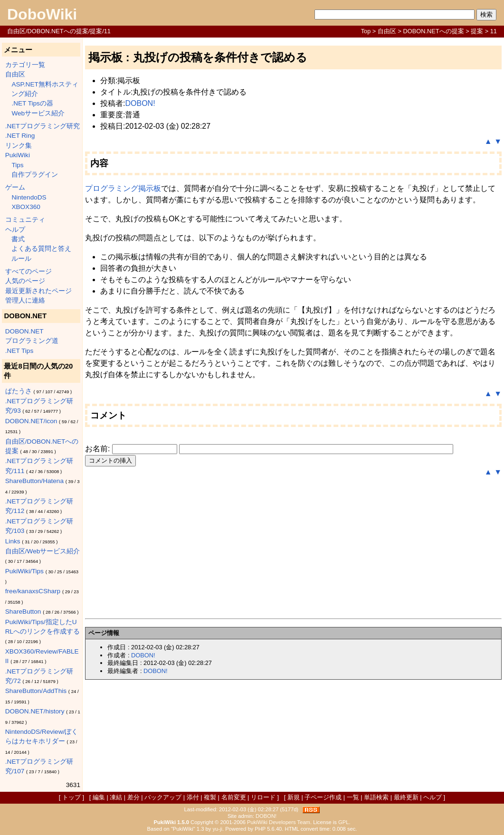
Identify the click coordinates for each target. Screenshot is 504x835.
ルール (21, 259)
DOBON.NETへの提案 (434, 31)
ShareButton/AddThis (36, 691)
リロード (263, 797)
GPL (343, 822)
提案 (477, 31)
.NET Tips (19, 351)
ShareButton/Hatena (34, 481)
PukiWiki (18, 155)
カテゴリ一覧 (25, 65)
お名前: (99, 449)
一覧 (353, 797)
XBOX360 (26, 207)
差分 (133, 797)
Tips (17, 165)
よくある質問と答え (41, 249)
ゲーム (15, 187)
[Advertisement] (293, 548)
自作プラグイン (35, 175)
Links (13, 541)
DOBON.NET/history (35, 711)
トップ (71, 797)
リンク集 (19, 146)
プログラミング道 (32, 341)
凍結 (116, 797)
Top (366, 31)
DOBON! (140, 103)
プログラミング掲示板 (123, 188)
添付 (193, 797)
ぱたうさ (19, 391)
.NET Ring (20, 136)
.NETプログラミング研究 (43, 126)
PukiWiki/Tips (24, 571)
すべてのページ (29, 271)
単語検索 (376, 797)
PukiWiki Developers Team (279, 822)
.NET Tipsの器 (32, 103)
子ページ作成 (323, 797)
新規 (294, 797)
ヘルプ (15, 230)
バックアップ (163, 797)
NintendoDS (29, 197)
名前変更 (234, 797)
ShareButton (23, 612)
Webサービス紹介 (38, 113)
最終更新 (406, 797)
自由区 (387, 31)
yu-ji (217, 829)
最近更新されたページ (38, 291)
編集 (99, 797)
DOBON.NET (24, 331)
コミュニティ (25, 220)
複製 (210, 797)
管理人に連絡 (25, 300)
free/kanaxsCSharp (33, 591)
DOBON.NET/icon (31, 421)
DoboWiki (42, 14)
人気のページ (25, 281)
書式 (18, 239)
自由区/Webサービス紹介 (43, 551)
